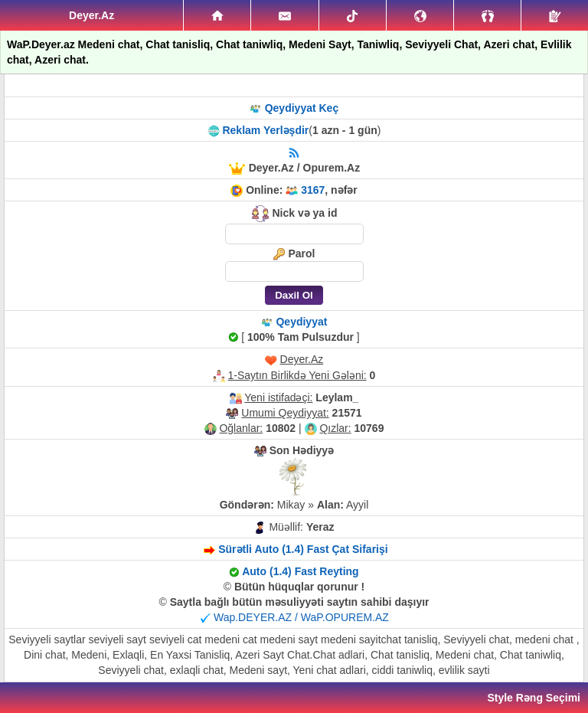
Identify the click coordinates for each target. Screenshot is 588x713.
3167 (313, 190)
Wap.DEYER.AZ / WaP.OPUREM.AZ (301, 617)
